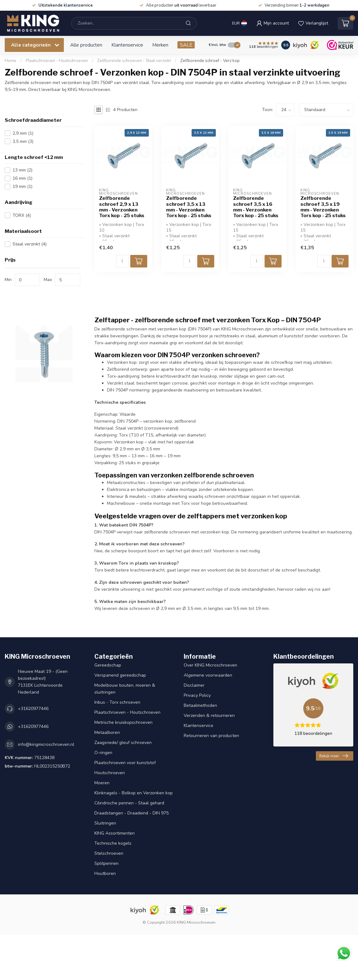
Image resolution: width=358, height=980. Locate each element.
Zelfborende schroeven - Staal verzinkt (134, 61)
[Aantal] (122, 261)
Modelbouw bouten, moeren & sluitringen (125, 689)
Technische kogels (113, 843)
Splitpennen (106, 863)
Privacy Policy (197, 695)
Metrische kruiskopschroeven (123, 722)
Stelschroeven (109, 853)
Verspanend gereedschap (120, 675)
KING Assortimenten (115, 833)
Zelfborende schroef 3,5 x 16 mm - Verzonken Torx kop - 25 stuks (256, 207)
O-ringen (103, 753)
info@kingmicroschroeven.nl (46, 744)
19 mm (22, 186)
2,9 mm (23, 133)
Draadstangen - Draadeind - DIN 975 (131, 813)
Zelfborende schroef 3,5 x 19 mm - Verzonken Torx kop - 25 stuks (323, 207)
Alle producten (86, 45)
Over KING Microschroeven (210, 665)
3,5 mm (23, 141)
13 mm (22, 170)
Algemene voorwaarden (208, 675)
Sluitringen (105, 823)
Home (11, 61)
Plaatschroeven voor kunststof (125, 763)
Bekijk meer (334, 756)
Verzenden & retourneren (209, 715)
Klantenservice (127, 45)
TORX (22, 215)
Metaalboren (107, 732)
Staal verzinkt (30, 244)
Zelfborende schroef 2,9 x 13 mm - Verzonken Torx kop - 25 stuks (122, 207)
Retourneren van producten (211, 736)
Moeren (102, 783)
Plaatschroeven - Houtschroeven (57, 61)
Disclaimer (194, 685)
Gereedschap (108, 665)
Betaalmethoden (200, 705)
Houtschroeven (110, 773)
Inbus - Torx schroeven (117, 702)
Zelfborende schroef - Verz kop (210, 61)
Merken (160, 45)
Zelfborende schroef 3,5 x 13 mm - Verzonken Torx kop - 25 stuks (189, 207)
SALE (186, 45)
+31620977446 (33, 709)
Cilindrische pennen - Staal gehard (129, 803)
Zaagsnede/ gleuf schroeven (123, 743)
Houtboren (105, 873)
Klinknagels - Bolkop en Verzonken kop (134, 793)
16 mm (22, 178)
